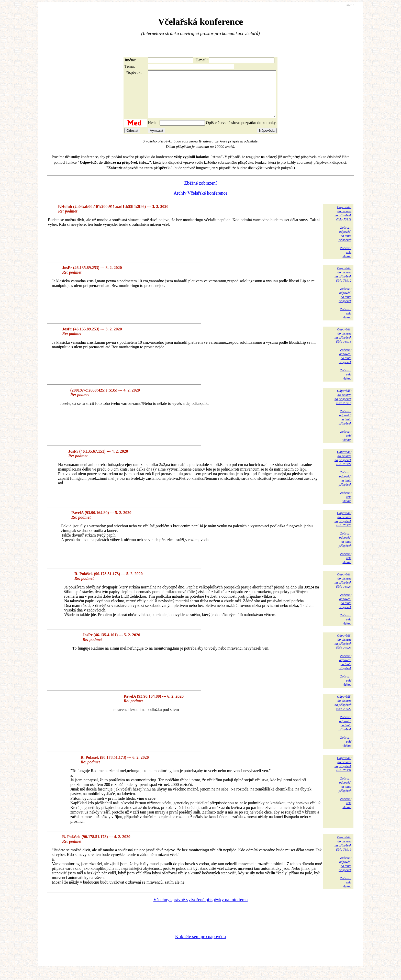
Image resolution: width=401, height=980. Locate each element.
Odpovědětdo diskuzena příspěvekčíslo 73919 (343, 853)
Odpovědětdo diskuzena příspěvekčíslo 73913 (343, 345)
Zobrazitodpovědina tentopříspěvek (345, 243)
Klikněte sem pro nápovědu (201, 946)
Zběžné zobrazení (200, 192)
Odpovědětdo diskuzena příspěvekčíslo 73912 (343, 283)
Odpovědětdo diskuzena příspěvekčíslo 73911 (343, 222)
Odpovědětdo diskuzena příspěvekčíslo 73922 (343, 467)
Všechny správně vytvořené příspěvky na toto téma (201, 909)
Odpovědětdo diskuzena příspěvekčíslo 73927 (343, 712)
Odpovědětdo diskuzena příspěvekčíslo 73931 (343, 773)
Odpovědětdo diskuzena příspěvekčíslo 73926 (343, 651)
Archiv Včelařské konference (201, 202)
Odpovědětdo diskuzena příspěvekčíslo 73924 (343, 590)
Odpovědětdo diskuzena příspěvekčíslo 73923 (343, 528)
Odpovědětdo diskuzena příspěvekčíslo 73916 (343, 406)
